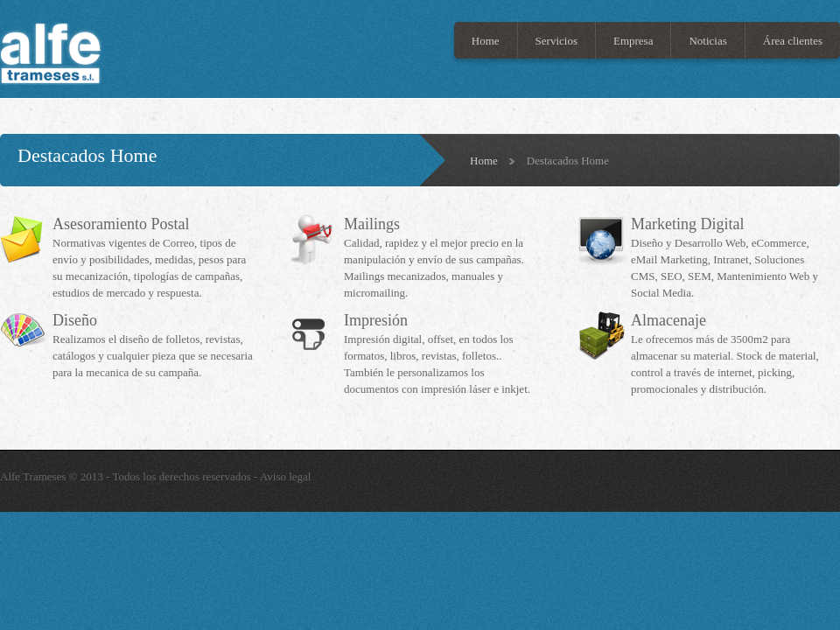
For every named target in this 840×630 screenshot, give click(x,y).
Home (486, 41)
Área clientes (793, 41)
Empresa (633, 41)
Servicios (556, 41)
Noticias (707, 41)
